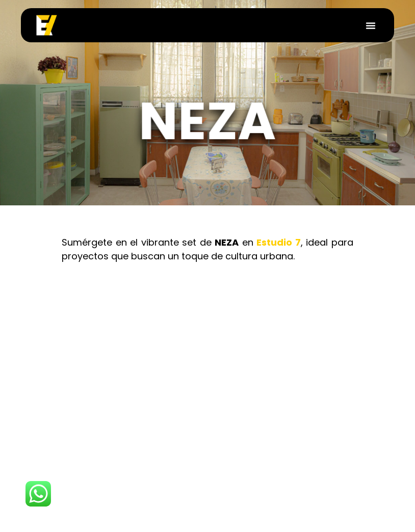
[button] (371, 25)
